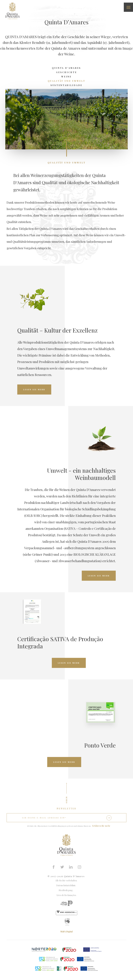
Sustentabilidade (66, 85)
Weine (66, 77)
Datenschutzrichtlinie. (67, 885)
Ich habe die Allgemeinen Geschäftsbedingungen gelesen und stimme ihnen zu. (59, 826)
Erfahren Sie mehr (101, 826)
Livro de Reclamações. (66, 895)
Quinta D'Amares (66, 68)
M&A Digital (66, 932)
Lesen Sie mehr (34, 389)
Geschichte (67, 72)
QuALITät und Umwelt (67, 81)
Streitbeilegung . (66, 890)
